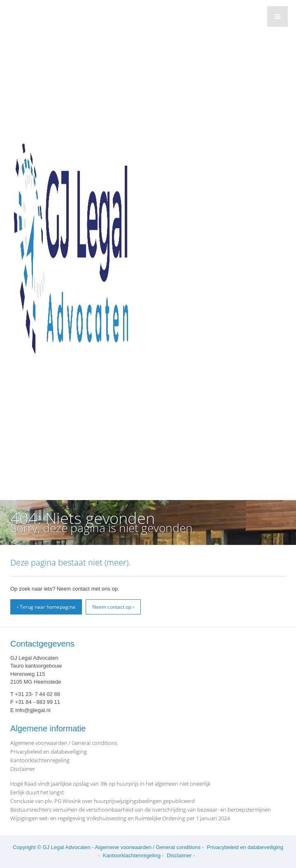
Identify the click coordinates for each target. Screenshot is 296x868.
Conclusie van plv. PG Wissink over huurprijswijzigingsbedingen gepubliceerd (103, 801)
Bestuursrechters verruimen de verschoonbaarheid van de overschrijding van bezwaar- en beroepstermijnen (141, 810)
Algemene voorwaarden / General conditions (64, 743)
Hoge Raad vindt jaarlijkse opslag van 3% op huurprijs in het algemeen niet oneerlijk (110, 784)
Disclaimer (23, 769)
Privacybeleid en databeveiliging (49, 752)
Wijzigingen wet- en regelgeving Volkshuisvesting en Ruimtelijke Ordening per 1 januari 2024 (120, 818)
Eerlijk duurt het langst (37, 792)
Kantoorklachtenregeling (40, 760)
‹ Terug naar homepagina (46, 607)
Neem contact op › (113, 607)
